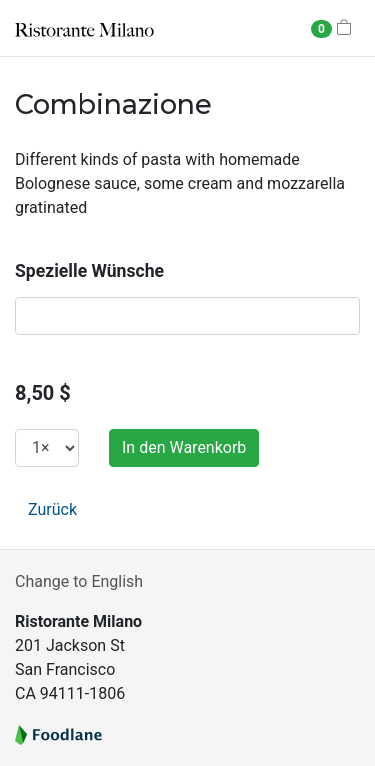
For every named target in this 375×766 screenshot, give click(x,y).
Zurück (52, 509)
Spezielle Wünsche (89, 271)
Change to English (79, 581)
